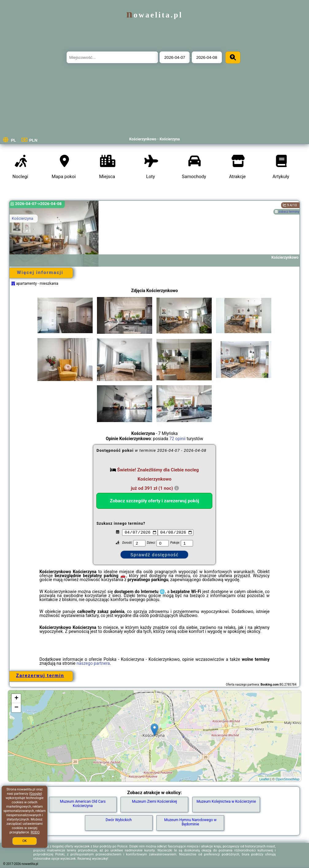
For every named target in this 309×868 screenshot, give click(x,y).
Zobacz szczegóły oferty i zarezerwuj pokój (154, 501)
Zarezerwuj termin (40, 676)
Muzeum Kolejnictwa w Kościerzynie (226, 801)
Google (36, 794)
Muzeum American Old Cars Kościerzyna (83, 804)
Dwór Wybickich (119, 820)
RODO (35, 832)
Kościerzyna (22, 218)
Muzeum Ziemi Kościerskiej (154, 801)
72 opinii (178, 439)
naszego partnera (93, 663)
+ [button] (16, 699)
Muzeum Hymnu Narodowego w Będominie (190, 822)
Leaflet (264, 779)
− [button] (16, 708)
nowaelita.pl (154, 15)
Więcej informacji (40, 272)
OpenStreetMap (288, 779)
